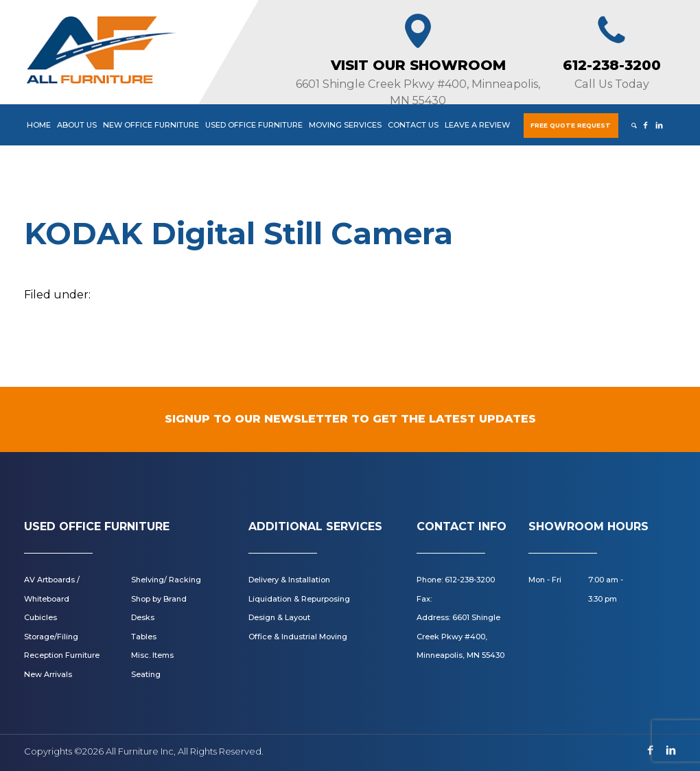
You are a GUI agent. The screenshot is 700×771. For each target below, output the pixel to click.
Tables (144, 637)
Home (39, 125)
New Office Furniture (151, 125)
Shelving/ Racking (166, 580)
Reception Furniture (62, 655)
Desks (143, 617)
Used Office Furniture (254, 125)
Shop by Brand (159, 599)
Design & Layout (279, 617)
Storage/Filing (51, 637)
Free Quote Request (571, 125)
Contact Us (413, 125)
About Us (77, 125)
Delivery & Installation (289, 580)
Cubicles (40, 617)
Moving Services (345, 125)
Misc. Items (152, 655)
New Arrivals (48, 674)
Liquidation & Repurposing (299, 599)
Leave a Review (477, 125)
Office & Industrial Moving (298, 637)
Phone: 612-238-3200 (456, 580)
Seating (146, 674)
